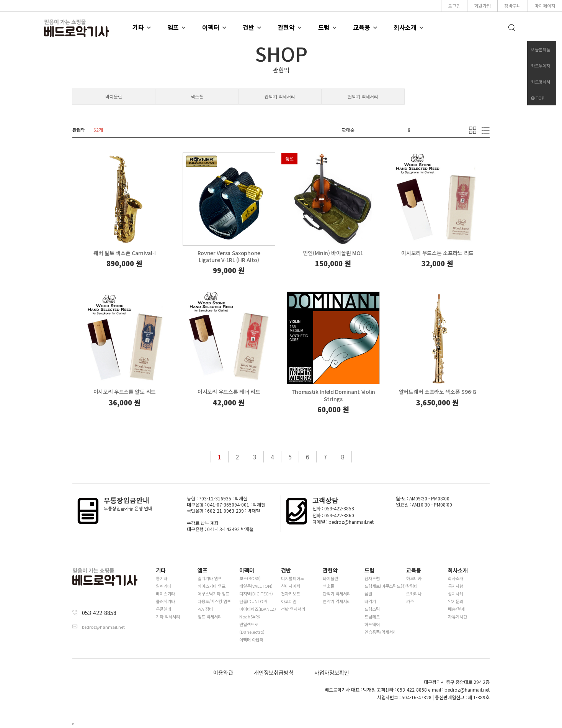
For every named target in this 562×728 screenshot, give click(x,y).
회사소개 (405, 27)
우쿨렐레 (163, 609)
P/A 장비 (205, 609)
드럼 (324, 27)
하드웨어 (372, 624)
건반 (248, 27)
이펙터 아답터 (251, 639)
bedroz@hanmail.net (103, 627)
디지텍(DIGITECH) (256, 594)
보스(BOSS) (250, 578)
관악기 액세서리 (280, 96)
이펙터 (211, 27)
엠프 (173, 27)
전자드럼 (372, 578)
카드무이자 (541, 66)
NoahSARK (250, 617)
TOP (537, 98)
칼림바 (412, 586)
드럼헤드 (372, 617)
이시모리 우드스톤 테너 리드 (229, 392)
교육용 (362, 27)
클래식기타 (165, 601)
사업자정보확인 (332, 672)
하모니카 (414, 578)
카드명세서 (541, 82)
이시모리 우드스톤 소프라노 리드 (437, 253)
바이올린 (114, 96)
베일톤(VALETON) (256, 586)
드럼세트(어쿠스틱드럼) (385, 586)
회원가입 (482, 6)
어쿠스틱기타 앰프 (213, 594)
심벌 (368, 594)
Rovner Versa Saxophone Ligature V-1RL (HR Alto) (229, 256)
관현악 (286, 27)
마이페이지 (545, 6)
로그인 (454, 6)
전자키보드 (291, 594)
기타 (138, 27)
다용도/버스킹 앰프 (214, 601)
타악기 (370, 601)
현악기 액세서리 (363, 96)
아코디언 (289, 601)
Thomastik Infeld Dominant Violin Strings (333, 395)
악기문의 (456, 601)
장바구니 (513, 6)
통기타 (162, 578)
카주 (410, 601)
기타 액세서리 (168, 617)
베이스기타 (165, 594)
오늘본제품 (541, 49)
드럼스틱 (372, 609)
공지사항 (456, 586)
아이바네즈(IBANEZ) (258, 609)
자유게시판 (457, 617)
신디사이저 (291, 586)
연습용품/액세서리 (381, 632)
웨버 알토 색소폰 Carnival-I (124, 253)
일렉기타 (163, 586)
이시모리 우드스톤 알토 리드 (125, 392)
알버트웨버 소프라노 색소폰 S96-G (438, 392)
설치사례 (456, 594)
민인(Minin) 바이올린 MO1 (333, 253)
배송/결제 (456, 609)
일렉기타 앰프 (210, 578)
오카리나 (414, 594)
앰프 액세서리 (210, 617)
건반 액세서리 (293, 609)
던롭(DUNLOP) (253, 601)
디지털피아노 (292, 578)
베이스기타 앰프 (212, 586)
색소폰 (197, 96)
